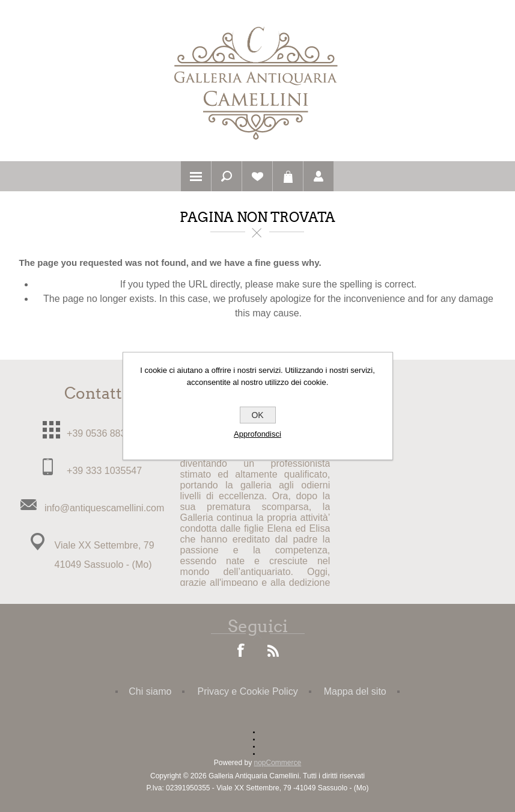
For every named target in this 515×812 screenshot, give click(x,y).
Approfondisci (257, 434)
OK (257, 415)
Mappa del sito (355, 691)
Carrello (288, 176)
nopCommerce (278, 763)
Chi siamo (150, 691)
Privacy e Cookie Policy (247, 691)
